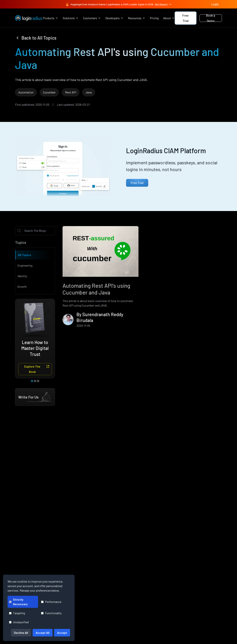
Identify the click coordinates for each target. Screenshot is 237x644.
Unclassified (19, 622)
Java (89, 92)
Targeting (17, 613)
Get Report (163, 4)
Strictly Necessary (18, 602)
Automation (26, 92)
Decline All (21, 633)
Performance (51, 602)
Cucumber (49, 92)
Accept (62, 633)
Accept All (43, 633)
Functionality (51, 613)
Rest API (71, 92)
